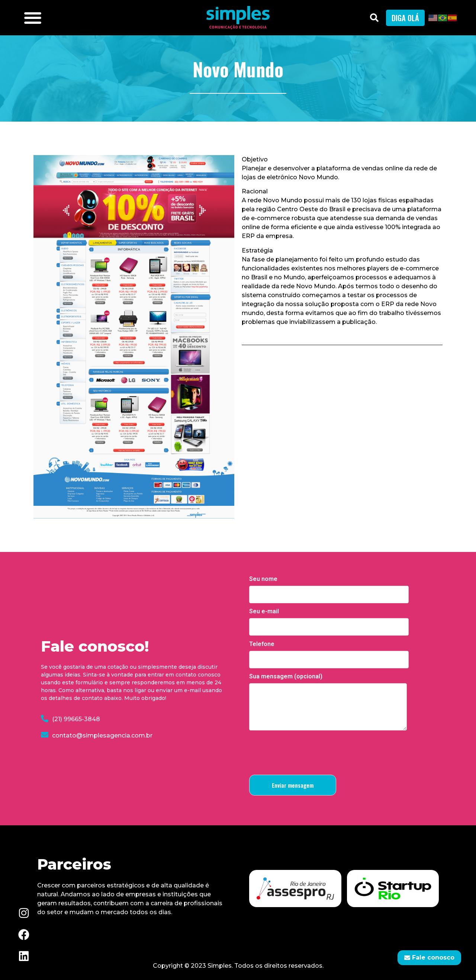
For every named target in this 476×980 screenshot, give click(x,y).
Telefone (329, 652)
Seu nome (329, 587)
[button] (33, 18)
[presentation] (306, 751)
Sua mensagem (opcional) (328, 703)
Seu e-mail (329, 619)
